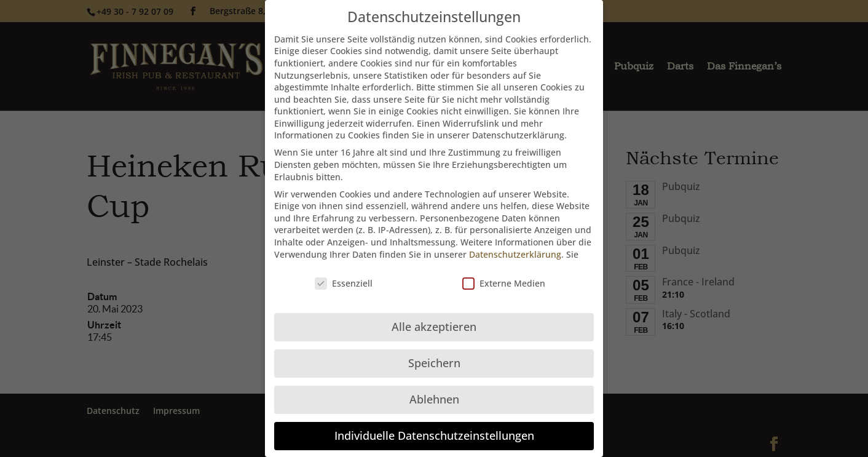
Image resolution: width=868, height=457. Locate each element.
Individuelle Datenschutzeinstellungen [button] (434, 426)
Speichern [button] (434, 354)
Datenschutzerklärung (515, 245)
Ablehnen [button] (434, 390)
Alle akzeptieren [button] (434, 317)
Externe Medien (504, 274)
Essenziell (344, 274)
